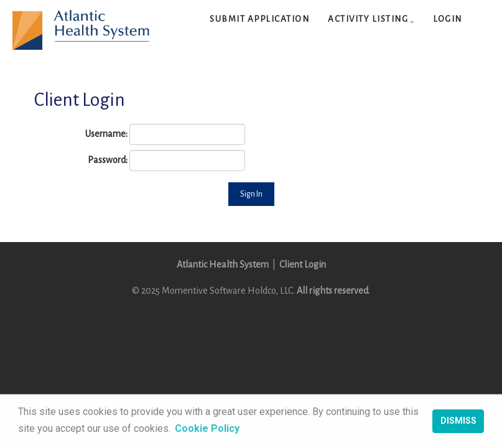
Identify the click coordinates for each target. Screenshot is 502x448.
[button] (371, 20)
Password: (108, 160)
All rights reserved (332, 291)
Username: (106, 134)
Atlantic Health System (223, 264)
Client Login (303, 264)
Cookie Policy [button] (207, 428)
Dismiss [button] (458, 421)
